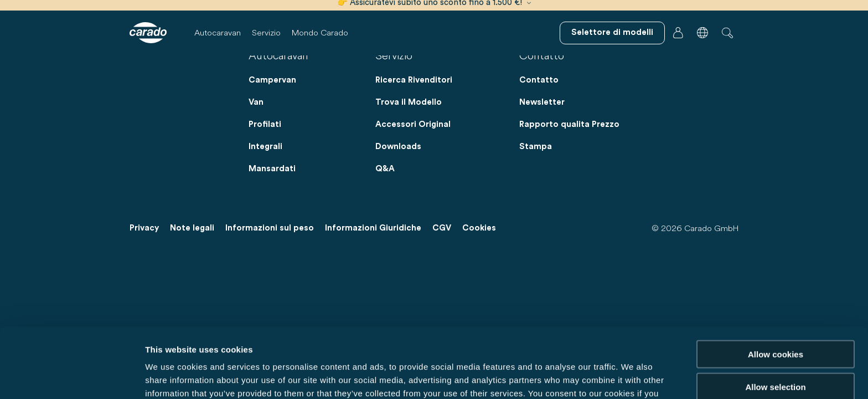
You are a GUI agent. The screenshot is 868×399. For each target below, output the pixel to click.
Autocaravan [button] (218, 32)
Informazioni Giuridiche (373, 228)
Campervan (272, 80)
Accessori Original (413, 124)
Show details (581, 377)
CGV (442, 228)
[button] (702, 33)
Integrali (265, 147)
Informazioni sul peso (270, 228)
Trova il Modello (409, 102)
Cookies (479, 228)
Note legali (192, 228)
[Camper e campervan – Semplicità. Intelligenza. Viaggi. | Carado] (148, 33)
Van (256, 102)
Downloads (398, 147)
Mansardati (272, 169)
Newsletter (542, 102)
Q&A (385, 169)
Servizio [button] (266, 32)
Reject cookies (775, 353)
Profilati (265, 124)
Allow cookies (776, 288)
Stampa (536, 147)
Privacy (144, 228)
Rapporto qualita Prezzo (569, 124)
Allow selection (775, 321)
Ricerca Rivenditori (414, 80)
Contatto (539, 80)
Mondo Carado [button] (320, 32)
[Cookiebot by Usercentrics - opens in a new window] (72, 377)
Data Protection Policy (457, 341)
